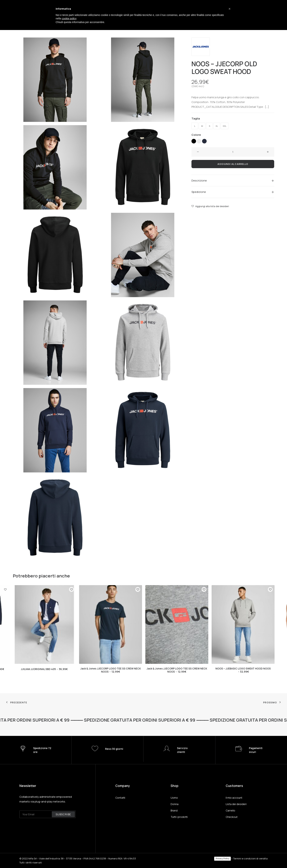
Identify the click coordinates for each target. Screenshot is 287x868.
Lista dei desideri (236, 804)
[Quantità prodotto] (233, 152)
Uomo (174, 798)
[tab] (233, 181)
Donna (175, 804)
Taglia (196, 118)
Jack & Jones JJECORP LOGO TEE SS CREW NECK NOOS (111, 670)
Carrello (230, 810)
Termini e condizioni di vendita (250, 858)
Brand (174, 810)
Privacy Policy (222, 858)
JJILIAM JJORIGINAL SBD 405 (44, 669)
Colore (196, 135)
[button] (230, 9)
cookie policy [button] (69, 18)
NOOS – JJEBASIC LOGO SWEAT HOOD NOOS (243, 670)
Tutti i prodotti (179, 817)
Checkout (232, 817)
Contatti (120, 798)
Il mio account (234, 798)
